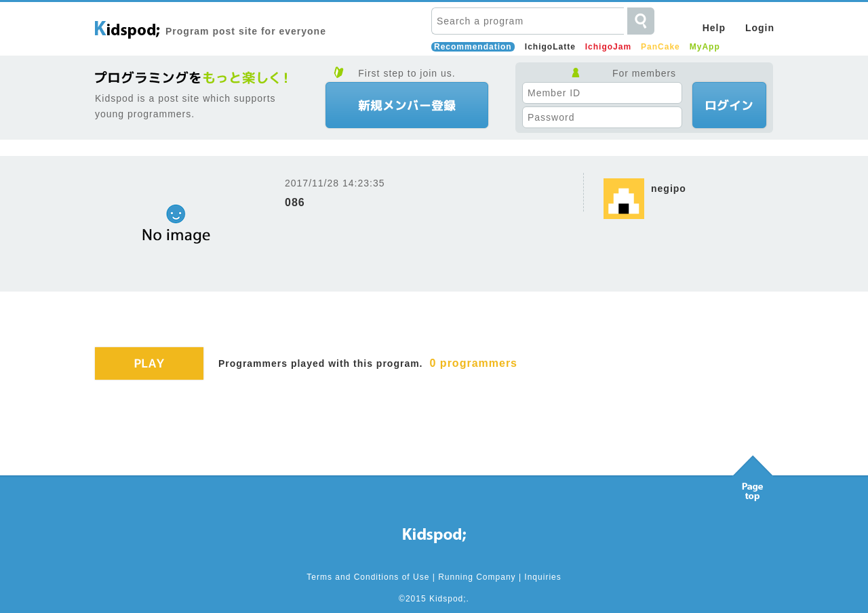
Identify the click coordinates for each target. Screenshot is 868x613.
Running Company (477, 577)
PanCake (660, 47)
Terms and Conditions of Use (368, 577)
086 (295, 202)
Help (714, 28)
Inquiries (542, 577)
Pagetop (753, 475)
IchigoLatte (550, 47)
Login (760, 28)
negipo (669, 189)
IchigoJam (608, 47)
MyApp (705, 47)
